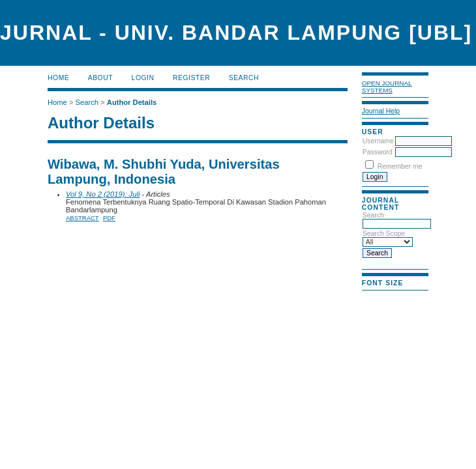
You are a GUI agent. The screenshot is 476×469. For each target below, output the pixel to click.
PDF (109, 218)
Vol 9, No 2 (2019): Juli (103, 194)
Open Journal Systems (387, 87)
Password (378, 152)
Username (378, 141)
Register (191, 78)
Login (143, 78)
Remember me (400, 166)
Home (58, 78)
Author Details (132, 102)
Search (244, 78)
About (100, 78)
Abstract (82, 218)
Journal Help (381, 111)
